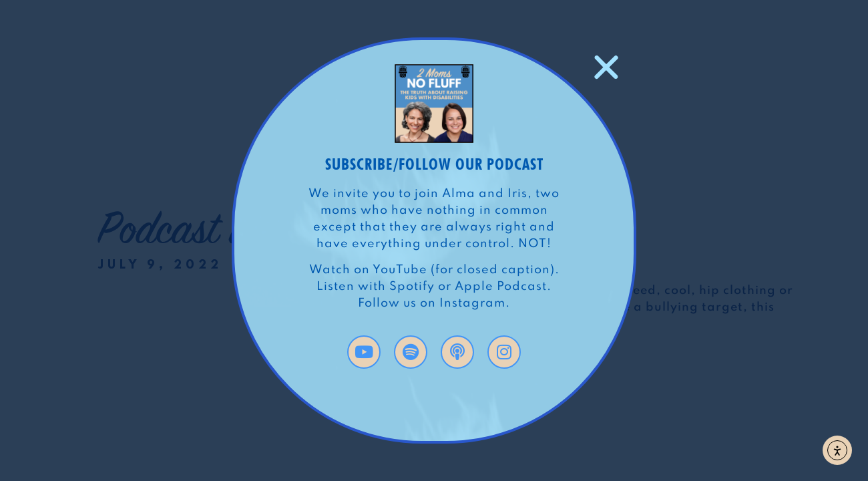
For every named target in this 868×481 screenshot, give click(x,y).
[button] (606, 67)
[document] (434, 240)
